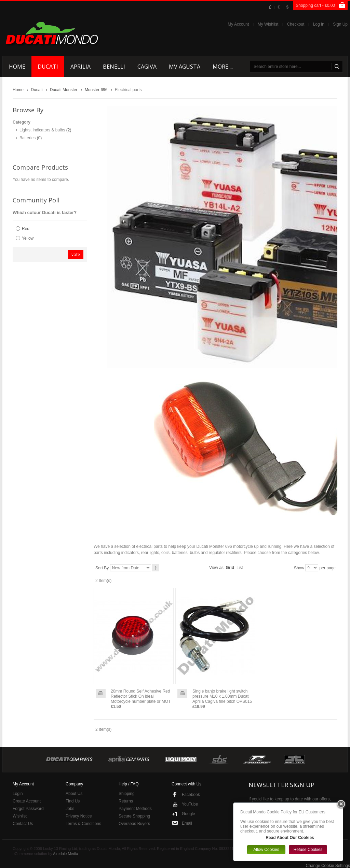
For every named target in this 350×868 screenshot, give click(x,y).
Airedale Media (65, 854)
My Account (238, 24)
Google (189, 814)
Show (299, 568)
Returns (126, 801)
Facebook (191, 795)
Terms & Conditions (83, 824)
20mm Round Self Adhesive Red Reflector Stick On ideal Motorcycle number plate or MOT (141, 696)
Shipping (127, 794)
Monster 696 (96, 90)
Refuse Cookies (308, 850)
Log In (319, 24)
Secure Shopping (134, 816)
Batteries (28, 138)
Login (18, 794)
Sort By (102, 568)
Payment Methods (135, 809)
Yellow (28, 238)
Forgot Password (28, 809)
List (240, 568)
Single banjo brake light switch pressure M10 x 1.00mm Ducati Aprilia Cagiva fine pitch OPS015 (222, 696)
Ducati (37, 90)
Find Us (73, 801)
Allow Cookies (266, 850)
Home (18, 90)
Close (341, 805)
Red (26, 229)
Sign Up (340, 24)
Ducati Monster (64, 90)
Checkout (296, 24)
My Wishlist (268, 24)
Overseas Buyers (134, 824)
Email (187, 823)
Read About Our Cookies (290, 838)
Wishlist (20, 816)
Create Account (27, 801)
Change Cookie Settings (328, 866)
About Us (74, 794)
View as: (217, 568)
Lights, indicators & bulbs (42, 130)
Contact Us (23, 824)
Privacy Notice (79, 816)
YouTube (190, 804)
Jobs (70, 809)
